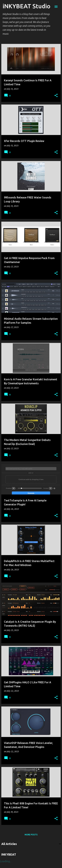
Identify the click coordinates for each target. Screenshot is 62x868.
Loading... (6, 861)
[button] (56, 96)
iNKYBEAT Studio (27, 6)
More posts (31, 835)
